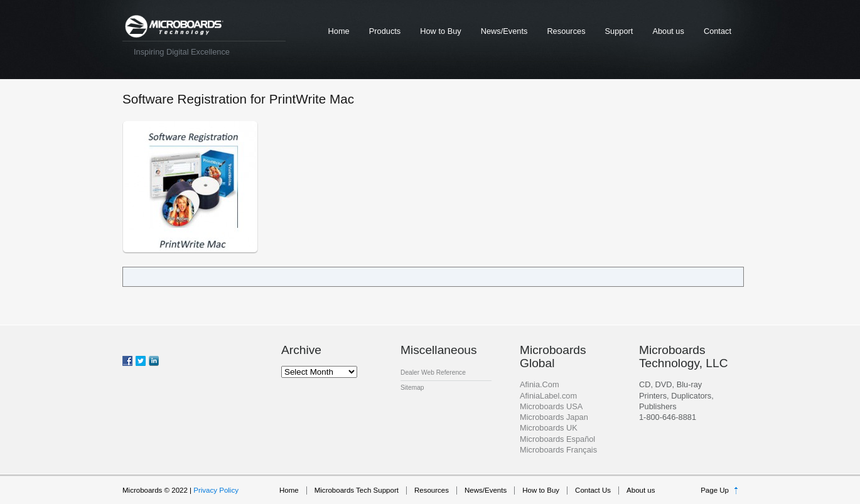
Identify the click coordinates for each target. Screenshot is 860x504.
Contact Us (593, 490)
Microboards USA (551, 406)
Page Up (715, 490)
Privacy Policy (216, 490)
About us (668, 31)
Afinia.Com (540, 384)
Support (619, 31)
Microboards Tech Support (357, 490)
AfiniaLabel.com (548, 396)
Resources (566, 31)
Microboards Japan (554, 417)
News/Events (504, 31)
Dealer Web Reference (433, 373)
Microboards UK (549, 428)
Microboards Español (557, 439)
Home (339, 31)
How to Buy (440, 31)
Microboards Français (558, 450)
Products (385, 31)
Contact (718, 31)
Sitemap (412, 388)
